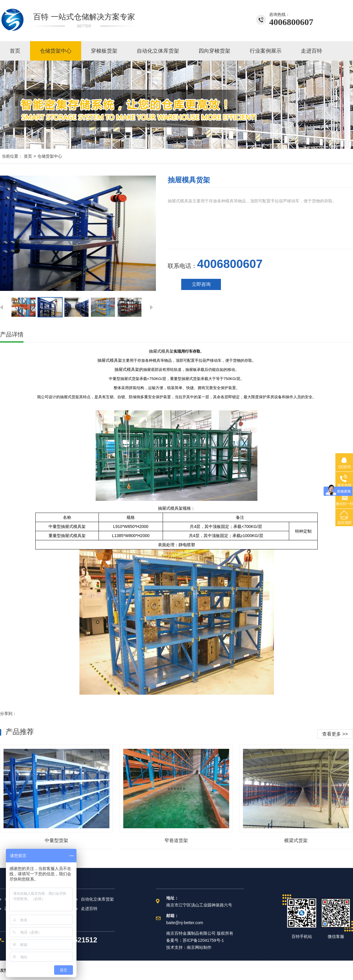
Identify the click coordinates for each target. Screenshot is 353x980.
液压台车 (261, 954)
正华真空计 (198, 954)
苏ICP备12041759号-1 (203, 940)
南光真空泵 (220, 954)
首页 (15, 51)
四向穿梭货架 (214, 51)
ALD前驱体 (176, 954)
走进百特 (312, 51)
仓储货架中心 (56, 51)
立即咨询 (201, 284)
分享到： (8, 714)
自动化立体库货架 (158, 51)
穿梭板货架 (104, 51)
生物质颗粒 (242, 954)
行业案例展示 (266, 51)
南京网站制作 (199, 947)
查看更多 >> (335, 734)
